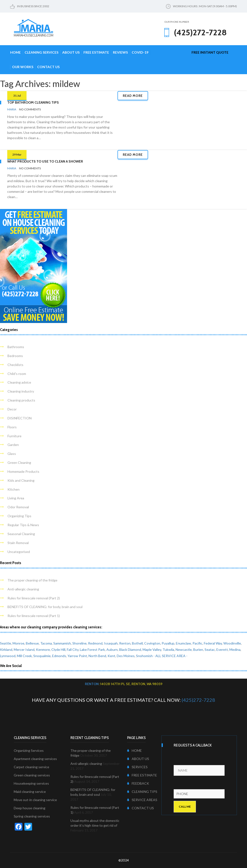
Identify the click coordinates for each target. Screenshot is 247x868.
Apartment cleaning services (35, 759)
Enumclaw (183, 643)
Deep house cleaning (30, 808)
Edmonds (59, 656)
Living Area (16, 498)
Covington (152, 643)
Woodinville (232, 643)
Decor (12, 409)
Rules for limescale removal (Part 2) (34, 598)
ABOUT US (138, 759)
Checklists (15, 365)
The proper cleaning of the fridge (32, 580)
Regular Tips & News (23, 525)
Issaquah (111, 643)
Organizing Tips (19, 516)
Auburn (112, 649)
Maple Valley (152, 649)
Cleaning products (21, 400)
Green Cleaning (19, 463)
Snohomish (144, 656)
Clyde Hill (58, 649)
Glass (12, 454)
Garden (13, 445)
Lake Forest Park (92, 649)
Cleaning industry (21, 391)
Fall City (73, 649)
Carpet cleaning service (31, 767)
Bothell (137, 643)
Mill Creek (24, 656)
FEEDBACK (138, 783)
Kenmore (43, 649)
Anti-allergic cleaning (23, 589)
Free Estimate (96, 52)
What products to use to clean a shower (45, 161)
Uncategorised (19, 552)
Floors (12, 427)
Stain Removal (18, 543)
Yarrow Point (77, 656)
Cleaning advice (19, 382)
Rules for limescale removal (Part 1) (34, 616)
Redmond (95, 643)
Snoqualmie (42, 656)
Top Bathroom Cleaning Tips (33, 102)
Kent (111, 656)
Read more (133, 96)
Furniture (14, 436)
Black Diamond (130, 649)
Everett (222, 649)
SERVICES (137, 767)
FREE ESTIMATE (142, 775)
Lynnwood (8, 656)
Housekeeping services (31, 783)
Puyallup (168, 643)
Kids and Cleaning (21, 480)
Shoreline (79, 643)
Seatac (210, 649)
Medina (235, 649)
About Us (71, 52)
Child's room (17, 374)
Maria (12, 109)
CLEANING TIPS (142, 792)
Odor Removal (18, 507)
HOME (134, 750)
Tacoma (46, 643)
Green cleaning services (32, 775)
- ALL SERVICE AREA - (170, 656)
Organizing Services (29, 750)
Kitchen (14, 489)
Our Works (23, 67)
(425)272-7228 (198, 700)
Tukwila (168, 649)
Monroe (18, 643)
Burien (198, 649)
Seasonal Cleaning (21, 534)
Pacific (197, 643)
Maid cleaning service (30, 792)
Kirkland (6, 649)
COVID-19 (140, 52)
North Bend (97, 656)
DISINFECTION (20, 418)
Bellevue (32, 643)
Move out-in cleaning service (35, 800)
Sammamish (62, 643)
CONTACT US (141, 808)
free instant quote (210, 52)
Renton (125, 643)
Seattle (6, 643)
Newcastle (184, 649)
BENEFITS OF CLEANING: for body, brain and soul (45, 607)
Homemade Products (23, 471)
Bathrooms (16, 347)
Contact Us (48, 67)
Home (15, 52)
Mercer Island (24, 649)
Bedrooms (15, 356)
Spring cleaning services (32, 816)
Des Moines (126, 656)
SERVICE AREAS (142, 800)
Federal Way (213, 643)
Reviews (120, 52)
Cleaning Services (41, 52)
